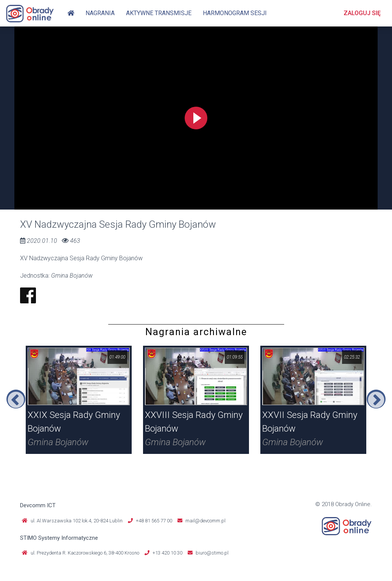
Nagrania (100, 13)
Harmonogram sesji (235, 13)
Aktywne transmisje (159, 13)
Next (376, 399)
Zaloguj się (362, 13)
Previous (16, 399)
